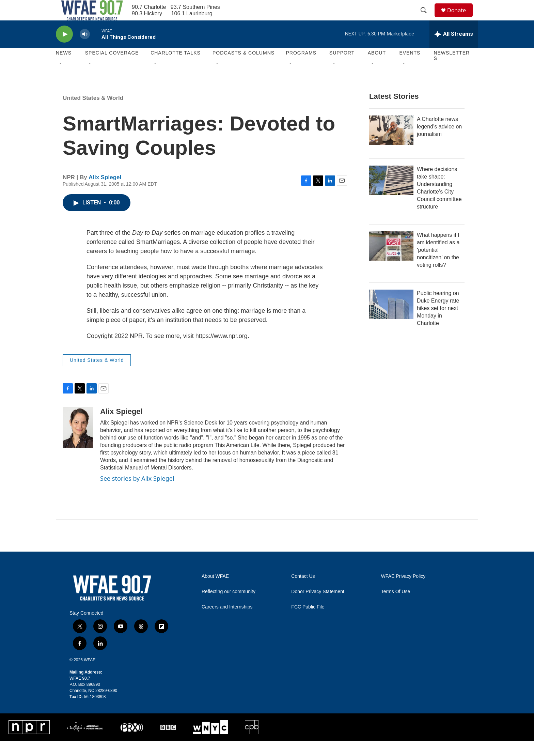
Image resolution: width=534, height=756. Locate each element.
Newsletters (452, 71)
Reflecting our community (229, 607)
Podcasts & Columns (244, 68)
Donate (461, 18)
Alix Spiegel (105, 193)
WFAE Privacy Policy (403, 592)
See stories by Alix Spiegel (137, 494)
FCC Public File (308, 622)
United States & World (93, 113)
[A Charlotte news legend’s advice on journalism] (391, 145)
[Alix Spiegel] (78, 443)
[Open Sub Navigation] (61, 79)
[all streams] (454, 49)
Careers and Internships (227, 622)
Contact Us (303, 592)
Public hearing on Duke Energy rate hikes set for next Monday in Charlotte (438, 323)
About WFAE (215, 592)
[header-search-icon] (427, 18)
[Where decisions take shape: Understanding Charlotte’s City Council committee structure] (391, 196)
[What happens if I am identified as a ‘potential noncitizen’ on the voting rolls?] (391, 261)
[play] (64, 50)
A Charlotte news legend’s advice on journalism (439, 142)
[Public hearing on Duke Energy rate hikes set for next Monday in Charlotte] (391, 320)
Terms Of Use (396, 607)
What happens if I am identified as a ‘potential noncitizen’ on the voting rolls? (438, 265)
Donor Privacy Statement (318, 607)
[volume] (85, 50)
